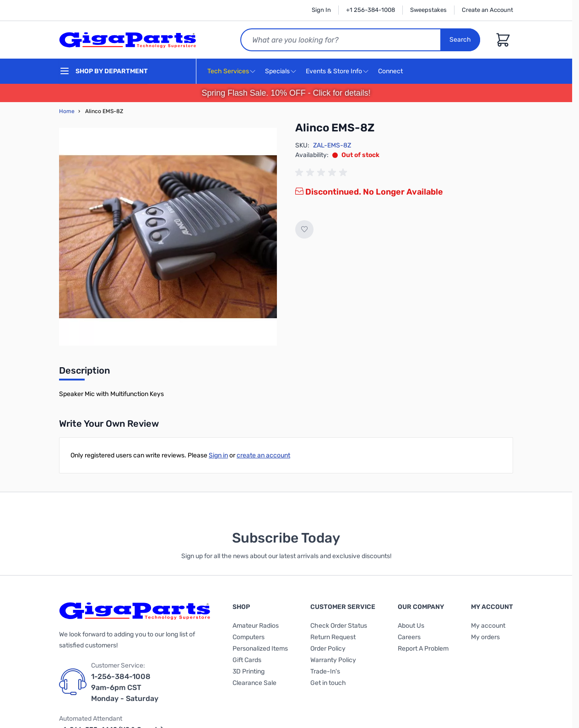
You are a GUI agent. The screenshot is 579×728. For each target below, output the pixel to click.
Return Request (333, 637)
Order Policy (328, 649)
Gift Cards (247, 660)
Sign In (321, 10)
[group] (323, 173)
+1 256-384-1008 (371, 10)
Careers (409, 637)
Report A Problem (423, 649)
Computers (249, 637)
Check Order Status (339, 626)
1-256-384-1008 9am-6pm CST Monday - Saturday (125, 687)
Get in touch (328, 683)
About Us (411, 626)
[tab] (84, 373)
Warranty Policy (333, 660)
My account (488, 626)
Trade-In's (325, 671)
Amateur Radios (256, 626)
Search (460, 40)
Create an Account (487, 10)
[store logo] (128, 40)
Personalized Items (260, 649)
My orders (485, 637)
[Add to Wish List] (304, 229)
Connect (392, 72)
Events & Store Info (334, 71)
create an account (263, 455)
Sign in (218, 455)
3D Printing (249, 671)
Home (67, 111)
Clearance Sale (254, 683)
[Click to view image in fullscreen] (168, 237)
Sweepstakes (428, 10)
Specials (277, 71)
